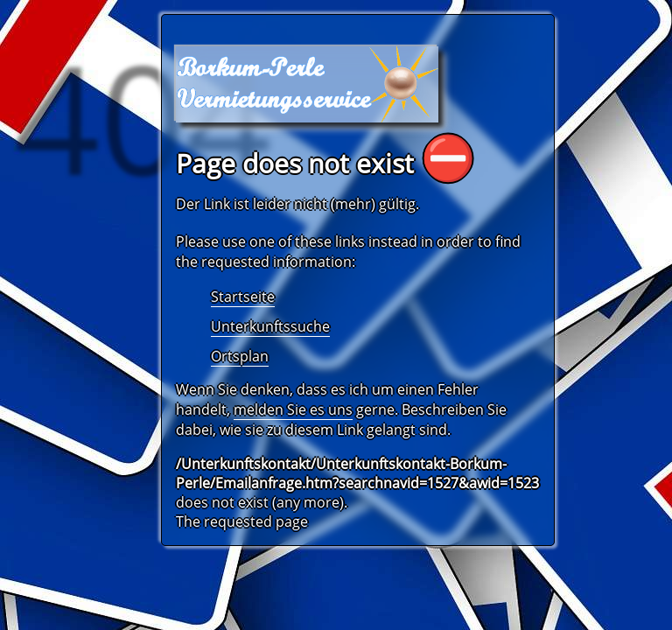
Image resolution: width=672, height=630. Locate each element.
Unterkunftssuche (270, 326)
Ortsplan (240, 356)
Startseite (243, 297)
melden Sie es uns (293, 409)
